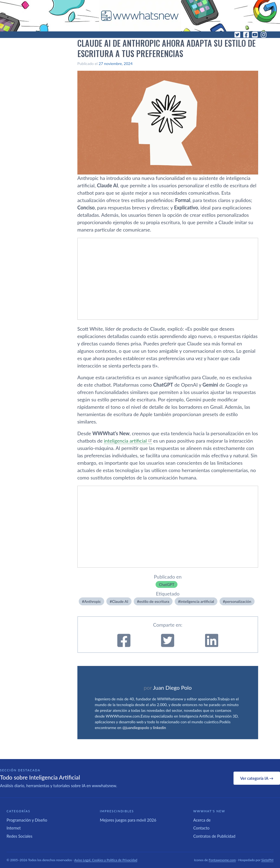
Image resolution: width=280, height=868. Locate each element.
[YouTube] (255, 35)
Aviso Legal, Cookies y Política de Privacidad (106, 860)
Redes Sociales (19, 836)
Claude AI (120, 601)
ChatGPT (167, 584)
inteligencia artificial (125, 441)
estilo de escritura (154, 601)
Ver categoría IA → (257, 778)
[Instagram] (264, 35)
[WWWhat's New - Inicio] (140, 16)
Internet (14, 828)
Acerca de (202, 820)
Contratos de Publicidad (214, 836)
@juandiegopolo (136, 728)
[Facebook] (246, 35)
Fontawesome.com (222, 860)
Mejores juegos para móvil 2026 (128, 820)
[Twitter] (237, 35)
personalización (238, 601)
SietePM (267, 860)
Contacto (201, 828)
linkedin (160, 728)
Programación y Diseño (27, 820)
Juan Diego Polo (173, 688)
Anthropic (93, 601)
